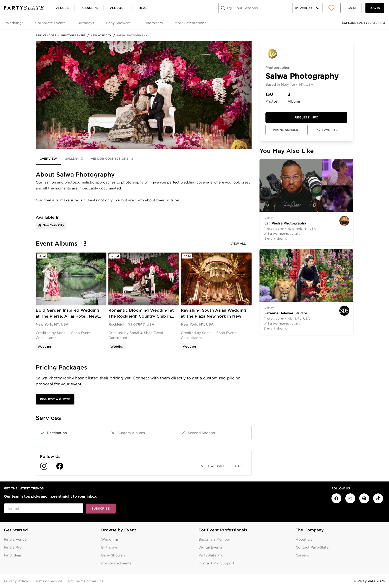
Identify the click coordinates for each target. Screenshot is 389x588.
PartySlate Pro (211, 555)
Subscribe (101, 508)
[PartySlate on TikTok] (378, 498)
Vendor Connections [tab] (112, 159)
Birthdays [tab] (86, 23)
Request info (307, 117)
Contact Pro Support (216, 563)
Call (239, 466)
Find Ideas (13, 555)
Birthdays (110, 547)
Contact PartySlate (312, 547)
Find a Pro (13, 547)
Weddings (110, 539)
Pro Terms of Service (86, 581)
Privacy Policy (16, 581)
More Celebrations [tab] (190, 23)
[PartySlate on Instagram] (350, 498)
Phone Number (286, 130)
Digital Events (211, 547)
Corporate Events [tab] (50, 23)
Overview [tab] (48, 159)
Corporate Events (116, 563)
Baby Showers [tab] (118, 23)
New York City (101, 35)
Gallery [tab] (74, 159)
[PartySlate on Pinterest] (364, 498)
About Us (304, 539)
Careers (302, 555)
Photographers (73, 35)
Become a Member (214, 539)
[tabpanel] (144, 323)
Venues (62, 8)
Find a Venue (15, 539)
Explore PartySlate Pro (363, 23)
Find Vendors (46, 35)
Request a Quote (55, 399)
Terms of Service (48, 581)
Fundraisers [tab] (153, 23)
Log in (375, 8)
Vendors (118, 8)
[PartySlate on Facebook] (336, 498)
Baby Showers (113, 555)
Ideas (142, 8)
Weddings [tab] (15, 23)
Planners (89, 8)
